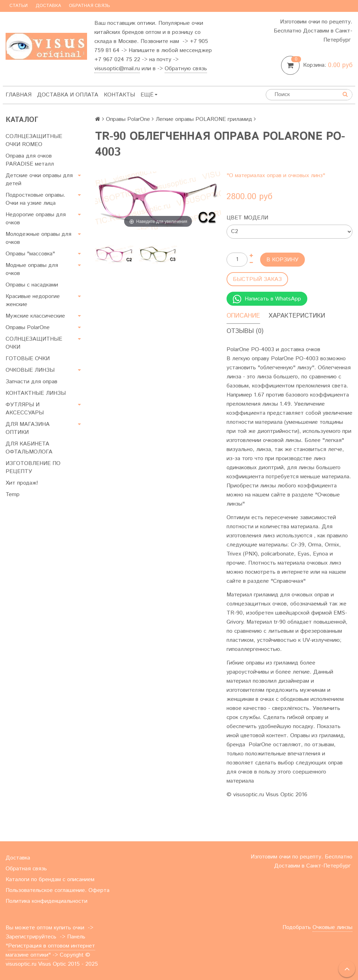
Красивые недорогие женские (33, 300)
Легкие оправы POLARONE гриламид (204, 119)
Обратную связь (186, 69)
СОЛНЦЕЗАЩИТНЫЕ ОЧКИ (34, 343)
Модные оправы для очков (32, 269)
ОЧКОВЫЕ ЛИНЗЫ (30, 370)
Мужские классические (35, 316)
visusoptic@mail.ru (117, 69)
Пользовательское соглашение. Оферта (58, 890)
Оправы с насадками (32, 285)
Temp (13, 495)
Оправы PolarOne (28, 328)
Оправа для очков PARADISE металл (30, 160)
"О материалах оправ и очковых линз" (276, 176)
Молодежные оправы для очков (38, 238)
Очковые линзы (332, 927)
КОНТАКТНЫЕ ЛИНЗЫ (36, 393)
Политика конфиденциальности (46, 901)
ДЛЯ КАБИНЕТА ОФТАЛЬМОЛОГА (29, 448)
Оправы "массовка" (30, 254)
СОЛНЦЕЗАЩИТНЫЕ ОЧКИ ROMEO (34, 140)
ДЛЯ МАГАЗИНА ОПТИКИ (28, 428)
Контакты (119, 95)
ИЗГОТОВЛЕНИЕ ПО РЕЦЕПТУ (33, 467)
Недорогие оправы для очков (36, 219)
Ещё (149, 95)
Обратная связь (89, 6)
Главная (19, 95)
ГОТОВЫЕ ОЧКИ (28, 359)
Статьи (19, 6)
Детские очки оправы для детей (39, 180)
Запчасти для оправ (31, 382)
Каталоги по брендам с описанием (50, 880)
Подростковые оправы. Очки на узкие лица (35, 199)
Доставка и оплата (68, 95)
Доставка (48, 6)
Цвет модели (247, 218)
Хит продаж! (22, 483)
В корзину (282, 260)
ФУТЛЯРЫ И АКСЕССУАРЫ (25, 409)
